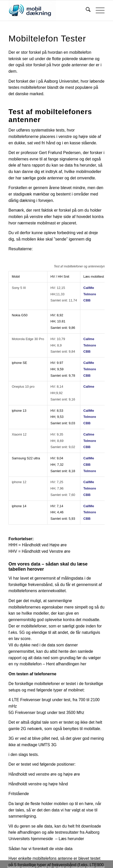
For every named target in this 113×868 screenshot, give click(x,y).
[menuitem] (86, 10)
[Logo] (47, 10)
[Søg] (86, 10)
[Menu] (98, 10)
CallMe (89, 288)
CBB (87, 300)
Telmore (90, 294)
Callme (89, 339)
